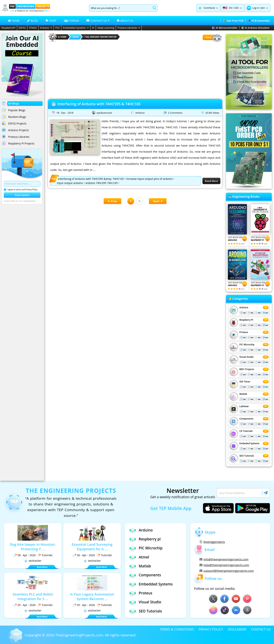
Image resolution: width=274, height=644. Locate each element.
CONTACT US (261, 629)
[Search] (120, 8)
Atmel (139, 557)
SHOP (51, 21)
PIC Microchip (247, 345)
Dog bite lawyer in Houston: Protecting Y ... (33, 547)
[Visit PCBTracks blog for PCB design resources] (249, 188)
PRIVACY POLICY (211, 629)
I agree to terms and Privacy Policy (21, 190)
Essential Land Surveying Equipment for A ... (92, 547)
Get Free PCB (233, 21)
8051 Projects (247, 369)
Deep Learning (106, 28)
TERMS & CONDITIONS (177, 629)
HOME (14, 21)
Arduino (46, 28)
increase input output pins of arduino (149, 179)
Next (158, 201)
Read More (211, 181)
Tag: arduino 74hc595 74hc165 (100, 37)
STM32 (33, 28)
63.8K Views (212, 113)
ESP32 (22, 28)
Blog (75, 37)
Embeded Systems (249, 443)
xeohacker (33, 561)
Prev (112, 201)
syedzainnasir (104, 113)
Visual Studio (247, 357)
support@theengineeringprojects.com (227, 571)
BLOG (32, 21)
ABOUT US (125, 21)
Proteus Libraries (129, 28)
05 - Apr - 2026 (24, 605)
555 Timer (245, 382)
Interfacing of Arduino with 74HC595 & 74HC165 (99, 104)
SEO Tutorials (247, 456)
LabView (244, 406)
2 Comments (175, 113)
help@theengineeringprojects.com (224, 565)
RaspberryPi (8, 28)
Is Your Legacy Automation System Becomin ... (92, 596)
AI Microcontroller (225, 28)
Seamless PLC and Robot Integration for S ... (33, 596)
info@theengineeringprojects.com (224, 559)
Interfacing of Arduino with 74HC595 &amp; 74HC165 (91, 179)
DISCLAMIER (237, 629)
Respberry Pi (246, 320)
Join (263, 8)
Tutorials (45, 555)
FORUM (71, 21)
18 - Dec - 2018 (65, 113)
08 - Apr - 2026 (24, 555)
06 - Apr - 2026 (84, 555)
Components (246, 419)
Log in (256, 8)
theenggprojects (212, 542)
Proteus (244, 332)
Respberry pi (145, 539)
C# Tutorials (246, 431)
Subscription (22, 195)
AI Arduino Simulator (255, 28)
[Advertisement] (135, 69)
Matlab (243, 394)
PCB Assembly (259, 21)
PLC (58, 28)
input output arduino (70, 183)
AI (93, 28)
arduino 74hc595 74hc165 (102, 183)
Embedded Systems (76, 28)
